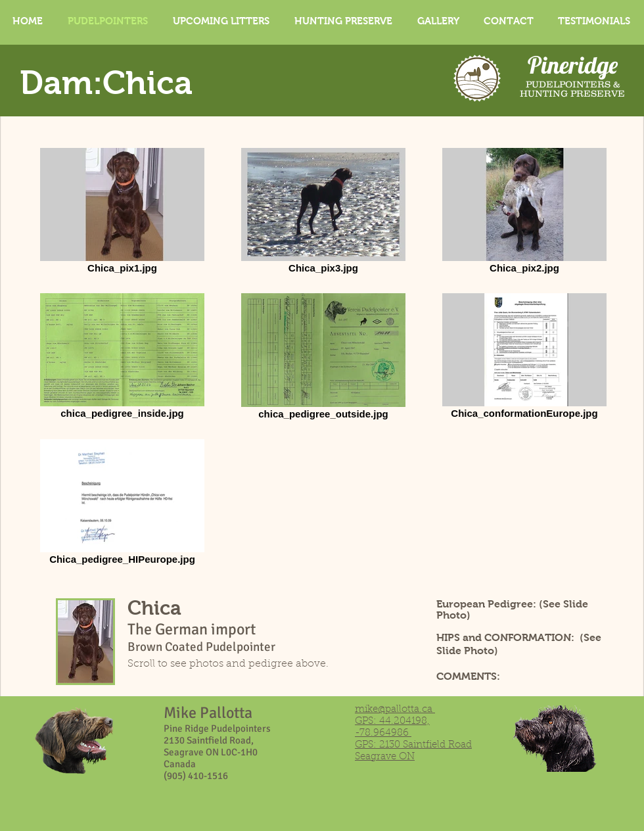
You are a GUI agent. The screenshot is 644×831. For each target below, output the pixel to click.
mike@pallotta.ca (394, 710)
